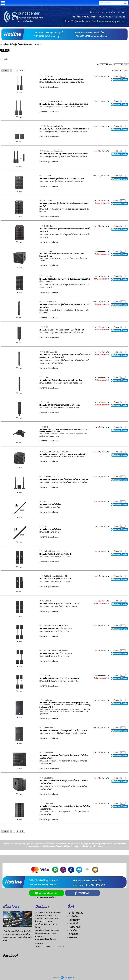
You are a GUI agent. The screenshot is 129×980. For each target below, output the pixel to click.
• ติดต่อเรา (73, 934)
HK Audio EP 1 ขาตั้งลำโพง (50, 504)
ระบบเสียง (4, 44)
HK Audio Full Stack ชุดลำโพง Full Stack (55, 554)
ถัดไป (22, 71)
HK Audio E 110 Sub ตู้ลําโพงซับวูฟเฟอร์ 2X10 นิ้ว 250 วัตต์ (62, 179)
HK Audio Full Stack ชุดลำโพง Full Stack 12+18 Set (59, 604)
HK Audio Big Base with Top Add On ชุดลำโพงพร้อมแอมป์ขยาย (64, 154)
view (19, 92)
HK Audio (38, 44)
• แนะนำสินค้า (74, 920)
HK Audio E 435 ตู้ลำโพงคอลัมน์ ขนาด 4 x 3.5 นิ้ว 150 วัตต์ (62, 330)
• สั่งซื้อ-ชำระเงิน (75, 913)
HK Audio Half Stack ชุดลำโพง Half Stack (56, 628)
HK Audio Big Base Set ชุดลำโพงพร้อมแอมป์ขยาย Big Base (62, 79)
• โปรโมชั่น (73, 916)
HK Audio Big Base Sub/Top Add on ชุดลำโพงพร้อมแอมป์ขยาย (64, 104)
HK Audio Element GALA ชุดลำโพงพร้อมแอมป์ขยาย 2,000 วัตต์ (64, 479)
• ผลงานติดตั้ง (74, 927)
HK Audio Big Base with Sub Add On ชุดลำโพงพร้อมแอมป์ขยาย (64, 129)
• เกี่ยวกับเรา (73, 930)
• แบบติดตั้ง (73, 923)
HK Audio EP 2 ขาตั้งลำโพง (50, 529)
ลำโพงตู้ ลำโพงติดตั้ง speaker (21, 44)
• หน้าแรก (72, 937)
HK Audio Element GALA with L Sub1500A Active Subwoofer (63, 454)
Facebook (11, 956)
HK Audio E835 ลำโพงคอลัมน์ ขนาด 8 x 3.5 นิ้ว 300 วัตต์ (61, 380)
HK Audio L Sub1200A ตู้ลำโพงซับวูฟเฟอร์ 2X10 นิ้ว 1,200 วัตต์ (63, 730)
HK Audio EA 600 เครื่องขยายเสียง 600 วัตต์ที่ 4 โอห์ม (60, 405)
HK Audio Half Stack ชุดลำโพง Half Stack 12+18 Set (59, 678)
